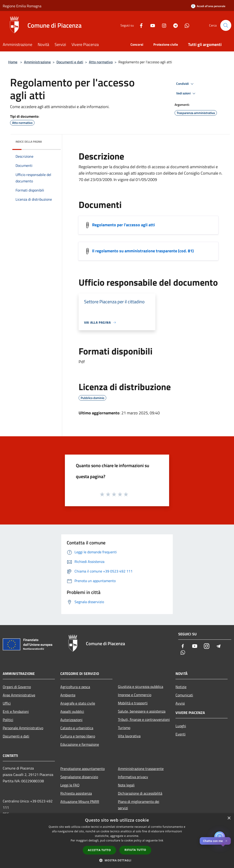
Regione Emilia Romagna (22, 6)
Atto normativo (101, 62)
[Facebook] (139, 25)
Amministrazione (37, 62)
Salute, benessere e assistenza (142, 711)
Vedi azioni (186, 93)
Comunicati (184, 695)
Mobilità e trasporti (133, 703)
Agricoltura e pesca (75, 687)
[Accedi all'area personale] (208, 6)
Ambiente (68, 695)
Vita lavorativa (129, 736)
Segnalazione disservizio (79, 777)
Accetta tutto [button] (99, 850)
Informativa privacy (133, 777)
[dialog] (117, 841)
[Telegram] (174, 25)
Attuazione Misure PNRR (80, 801)
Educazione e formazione (80, 744)
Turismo (124, 728)
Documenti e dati (70, 62)
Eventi (181, 734)
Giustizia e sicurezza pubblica (141, 687)
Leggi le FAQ (70, 785)
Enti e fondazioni (16, 711)
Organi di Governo (17, 687)
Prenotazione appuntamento (82, 769)
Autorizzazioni (71, 720)
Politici (8, 720)
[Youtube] (151, 25)
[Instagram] (162, 25)
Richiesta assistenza (76, 793)
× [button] (229, 818)
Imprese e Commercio (135, 695)
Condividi (186, 84)
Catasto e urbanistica (77, 728)
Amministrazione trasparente (141, 769)
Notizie (181, 687)
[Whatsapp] (185, 25)
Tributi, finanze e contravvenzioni (144, 719)
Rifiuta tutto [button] (135, 850)
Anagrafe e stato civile (78, 703)
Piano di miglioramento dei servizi (139, 805)
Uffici (7, 703)
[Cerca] (226, 25)
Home (13, 62)
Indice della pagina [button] (29, 142)
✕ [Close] (226, 841)
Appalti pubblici (72, 711)
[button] (117, 860)
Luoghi (181, 726)
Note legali (126, 785)
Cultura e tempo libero (78, 736)
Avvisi (180, 703)
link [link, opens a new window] (161, 840)
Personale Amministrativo (23, 728)
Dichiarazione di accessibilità (140, 793)
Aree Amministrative (19, 695)
